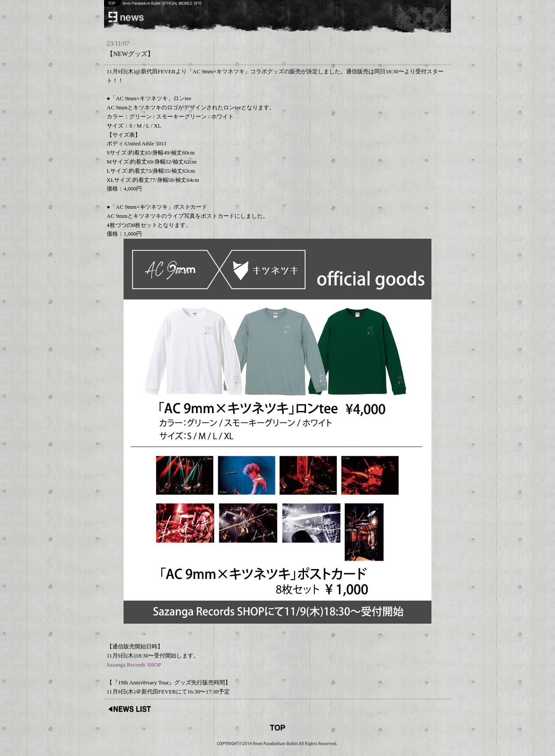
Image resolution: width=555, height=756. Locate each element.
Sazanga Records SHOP (134, 665)
